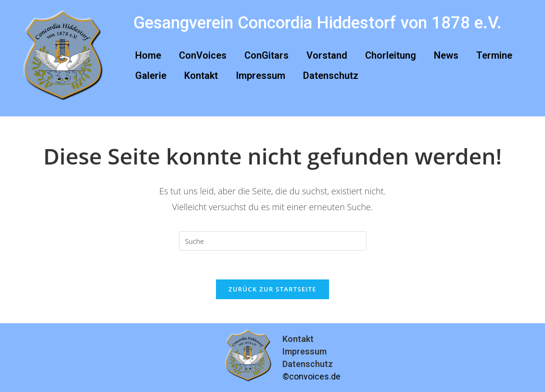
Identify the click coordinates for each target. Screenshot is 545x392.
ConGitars (266, 55)
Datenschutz (331, 76)
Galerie (151, 76)
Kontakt (201, 76)
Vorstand (327, 55)
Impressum (260, 76)
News (446, 55)
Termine (494, 55)
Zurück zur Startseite (272, 289)
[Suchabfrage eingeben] (273, 241)
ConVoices (203, 55)
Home (148, 55)
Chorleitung (391, 55)
